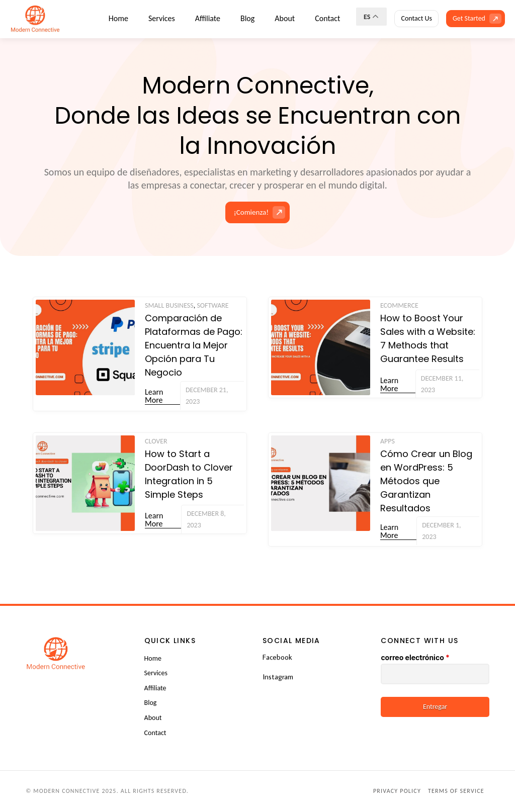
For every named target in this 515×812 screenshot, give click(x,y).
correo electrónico (415, 657)
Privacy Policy (397, 791)
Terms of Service (456, 791)
